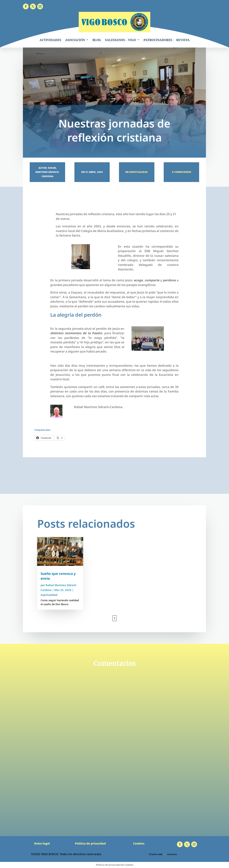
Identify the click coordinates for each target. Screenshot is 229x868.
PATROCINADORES (158, 40)
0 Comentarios (181, 172)
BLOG (97, 40)
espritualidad (138, 172)
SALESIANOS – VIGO (120, 40)
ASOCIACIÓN (75, 40)
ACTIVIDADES (50, 40)
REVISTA (183, 40)
